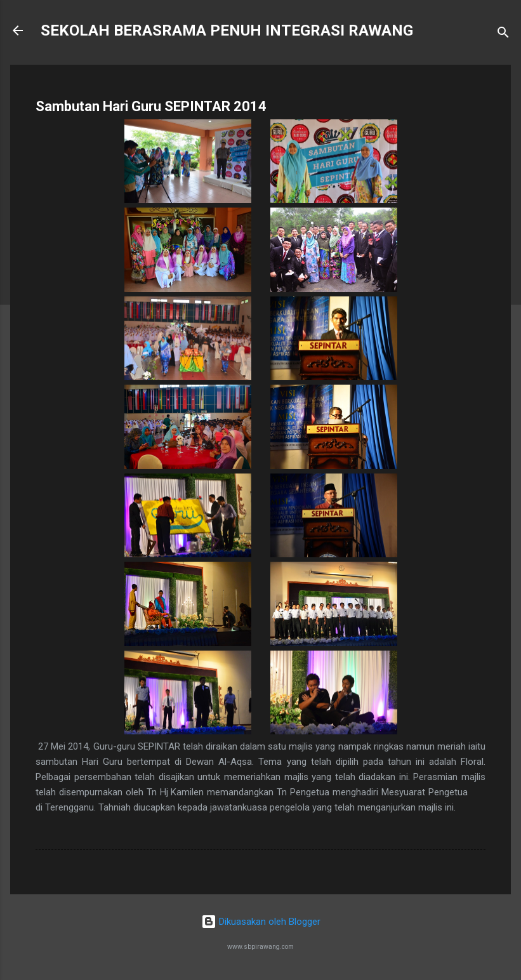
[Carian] (503, 35)
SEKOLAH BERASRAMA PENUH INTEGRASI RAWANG (227, 30)
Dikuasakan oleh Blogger (261, 922)
